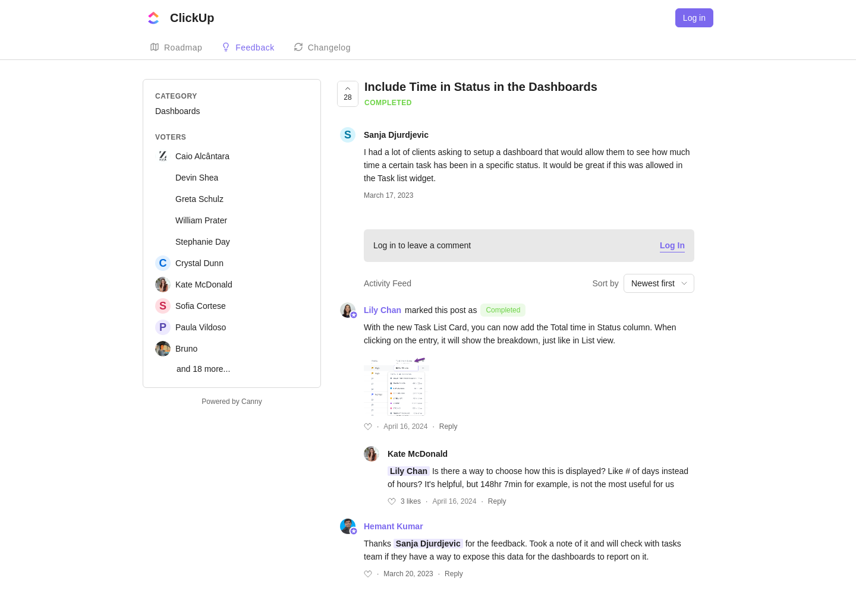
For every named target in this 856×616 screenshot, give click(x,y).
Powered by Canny (232, 402)
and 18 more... (203, 369)
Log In (672, 245)
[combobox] (659, 283)
